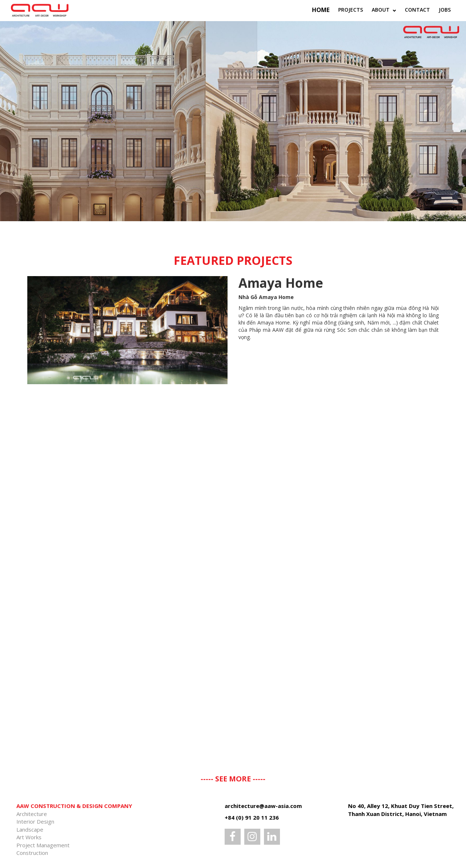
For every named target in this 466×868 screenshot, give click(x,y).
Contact (417, 10)
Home (321, 10)
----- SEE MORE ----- (233, 779)
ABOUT (381, 10)
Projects (351, 10)
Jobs (445, 10)
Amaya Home (281, 283)
